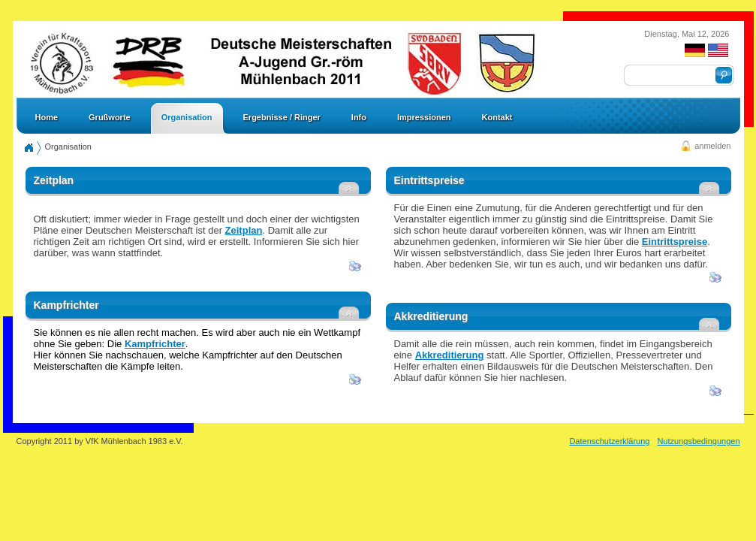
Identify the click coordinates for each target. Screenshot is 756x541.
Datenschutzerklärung (609, 441)
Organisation (68, 147)
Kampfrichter (155, 344)
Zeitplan (244, 230)
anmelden (712, 146)
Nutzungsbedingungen (698, 441)
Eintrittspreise (675, 242)
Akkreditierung (450, 355)
